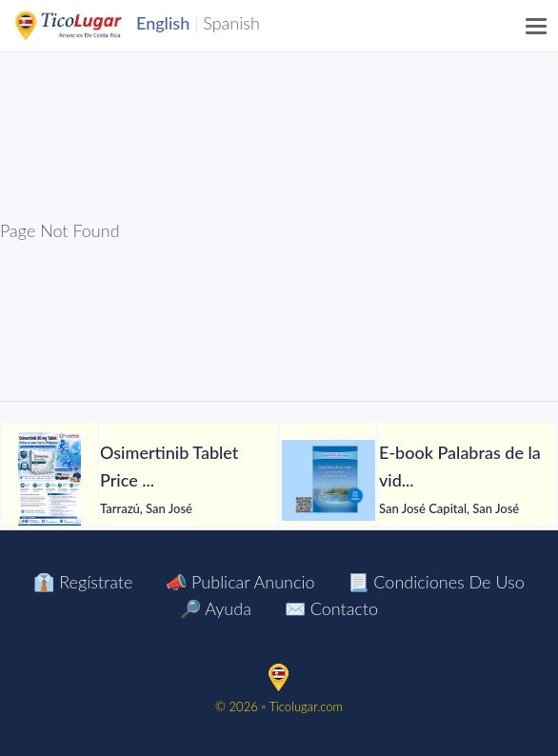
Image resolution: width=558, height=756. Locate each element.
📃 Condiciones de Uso (436, 582)
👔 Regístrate (83, 582)
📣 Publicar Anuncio (240, 582)
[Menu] (537, 26)
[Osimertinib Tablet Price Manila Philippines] (50, 480)
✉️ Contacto (331, 608)
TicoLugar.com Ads (89, 26)
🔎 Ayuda (216, 608)
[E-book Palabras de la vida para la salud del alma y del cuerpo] (329, 480)
